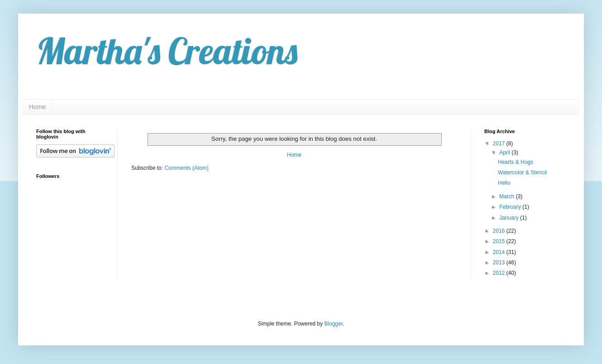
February (511, 207)
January (510, 218)
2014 (500, 252)
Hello (504, 183)
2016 (500, 231)
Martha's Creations (167, 51)
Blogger (333, 324)
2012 (500, 273)
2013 (500, 263)
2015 (500, 241)
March (508, 196)
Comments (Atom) (186, 168)
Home (37, 107)
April (505, 153)
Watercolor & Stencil (522, 172)
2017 (500, 144)
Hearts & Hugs (516, 162)
